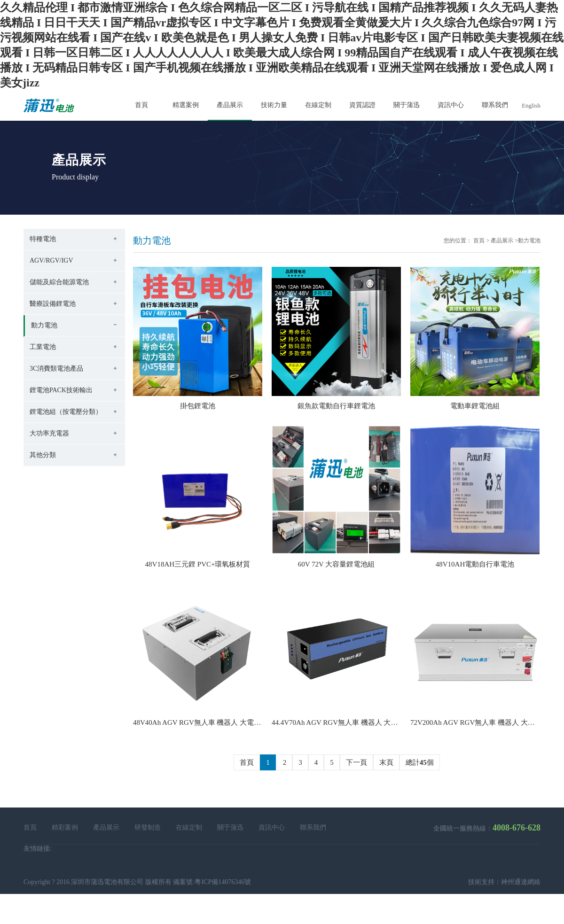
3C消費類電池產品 (56, 369)
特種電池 (43, 239)
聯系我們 (313, 827)
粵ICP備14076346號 (223, 882)
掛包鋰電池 (198, 406)
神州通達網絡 (521, 882)
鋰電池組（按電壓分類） (66, 412)
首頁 (247, 762)
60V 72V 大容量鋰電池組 (337, 564)
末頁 (386, 762)
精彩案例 (65, 827)
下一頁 (356, 762)
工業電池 (43, 347)
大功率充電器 (49, 433)
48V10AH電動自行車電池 (475, 564)
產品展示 (502, 241)
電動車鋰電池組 (475, 406)
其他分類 (43, 455)
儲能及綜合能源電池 (59, 282)
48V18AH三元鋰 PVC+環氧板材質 (198, 564)
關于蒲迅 (230, 827)
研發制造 (148, 827)
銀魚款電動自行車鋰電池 (336, 406)
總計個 (420, 762)
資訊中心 (272, 827)
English (531, 105)
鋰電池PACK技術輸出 (61, 390)
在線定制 (189, 827)
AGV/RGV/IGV (51, 260)
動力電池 (44, 325)
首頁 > (481, 241)
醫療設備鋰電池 (53, 304)
